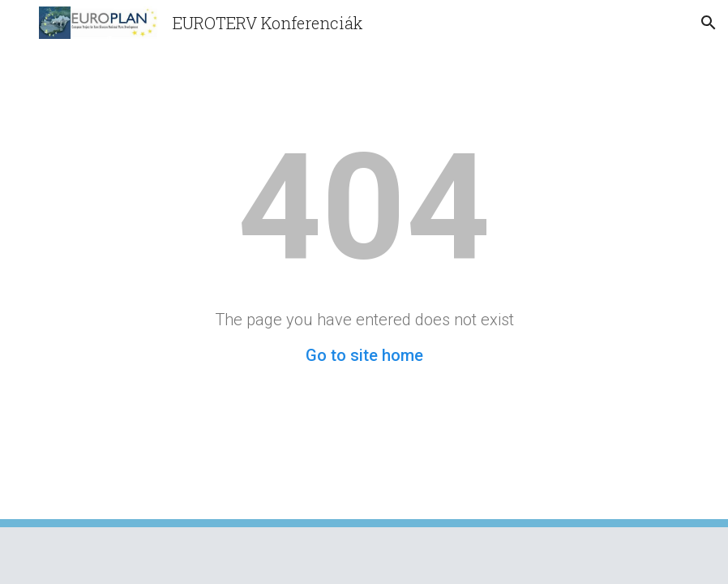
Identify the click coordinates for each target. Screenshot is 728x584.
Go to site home (364, 355)
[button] (19, 22)
